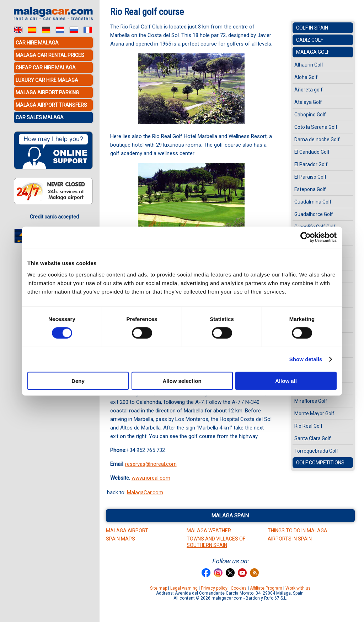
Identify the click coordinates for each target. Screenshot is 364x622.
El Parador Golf (311, 164)
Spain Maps (121, 539)
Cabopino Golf (310, 115)
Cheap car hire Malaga (46, 68)
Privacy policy (214, 588)
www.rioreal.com (151, 478)
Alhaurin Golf (309, 65)
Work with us (298, 588)
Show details (306, 359)
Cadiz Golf (310, 40)
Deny (78, 381)
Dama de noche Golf (317, 139)
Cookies (239, 588)
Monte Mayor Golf (314, 413)
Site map (159, 588)
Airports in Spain (290, 539)
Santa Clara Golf (313, 438)
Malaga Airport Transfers (51, 105)
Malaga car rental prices (50, 55)
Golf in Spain (312, 28)
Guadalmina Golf (313, 202)
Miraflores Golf (311, 401)
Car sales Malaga (40, 117)
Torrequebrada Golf (316, 451)
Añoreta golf (309, 90)
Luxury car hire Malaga (47, 80)
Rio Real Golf (309, 426)
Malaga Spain (230, 516)
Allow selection (182, 381)
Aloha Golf (306, 77)
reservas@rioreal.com (151, 464)
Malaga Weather (209, 531)
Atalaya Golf (308, 102)
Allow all (286, 381)
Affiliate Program (266, 588)
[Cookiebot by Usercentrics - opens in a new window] (306, 237)
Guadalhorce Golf (314, 214)
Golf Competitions (320, 463)
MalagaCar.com (145, 492)
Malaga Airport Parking (47, 93)
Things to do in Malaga (298, 531)
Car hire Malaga (37, 43)
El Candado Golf (312, 152)
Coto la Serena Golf (316, 127)
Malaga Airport (127, 531)
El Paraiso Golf (311, 177)
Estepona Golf (310, 189)
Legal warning (184, 588)
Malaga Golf (313, 52)
